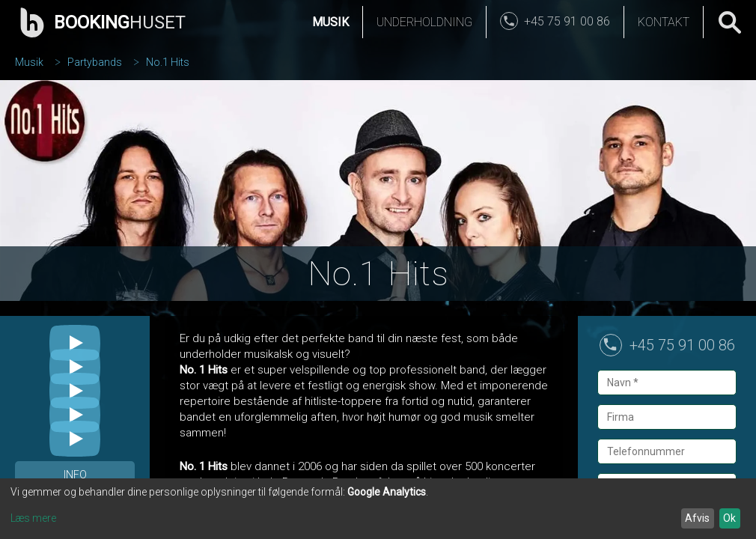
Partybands (95, 62)
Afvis (697, 518)
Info (75, 475)
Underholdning (424, 22)
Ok (729, 518)
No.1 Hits (168, 62)
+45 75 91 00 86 (682, 345)
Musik (330, 22)
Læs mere (33, 518)
